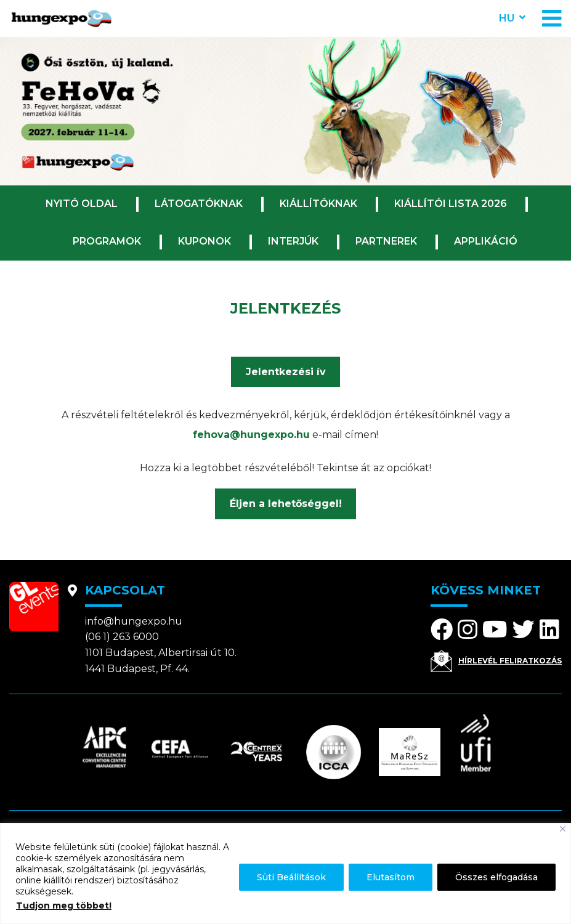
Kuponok (205, 241)
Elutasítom (391, 877)
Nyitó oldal (82, 204)
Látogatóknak (199, 204)
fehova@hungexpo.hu (251, 435)
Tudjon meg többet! (64, 906)
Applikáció (486, 241)
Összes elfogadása (496, 877)
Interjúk (293, 241)
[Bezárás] (563, 829)
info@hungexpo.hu (134, 621)
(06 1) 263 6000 (122, 637)
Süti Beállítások (291, 877)
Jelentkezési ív (286, 372)
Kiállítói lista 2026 (451, 204)
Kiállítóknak (318, 204)
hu (507, 18)
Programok (107, 241)
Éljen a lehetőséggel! (286, 504)
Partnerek (386, 241)
